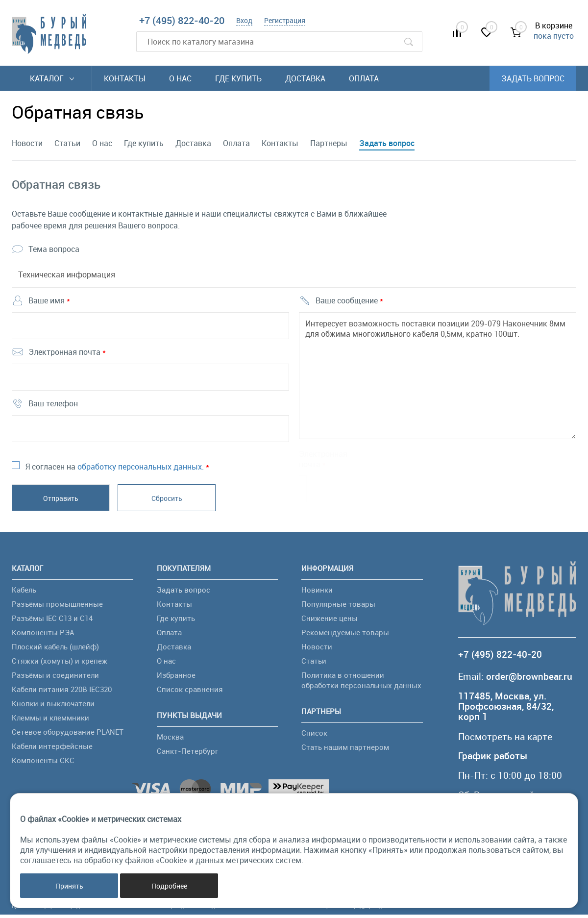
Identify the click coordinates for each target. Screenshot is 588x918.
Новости (27, 143)
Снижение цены (330, 621)
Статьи (67, 143)
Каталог (52, 78)
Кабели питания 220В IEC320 (62, 692)
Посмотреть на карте (505, 740)
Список (314, 736)
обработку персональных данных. (141, 470)
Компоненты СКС (43, 763)
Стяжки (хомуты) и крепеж (60, 664)
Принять (69, 886)
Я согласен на (117, 470)
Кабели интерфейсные (52, 749)
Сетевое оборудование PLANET (68, 735)
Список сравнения (190, 692)
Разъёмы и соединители (55, 678)
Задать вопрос (533, 78)
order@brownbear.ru (529, 680)
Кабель (24, 593)
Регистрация (285, 20)
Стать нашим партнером (345, 750)
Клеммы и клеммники (50, 720)
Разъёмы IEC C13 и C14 (52, 621)
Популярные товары (338, 607)
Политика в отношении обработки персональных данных (361, 683)
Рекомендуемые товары (345, 635)
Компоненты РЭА (43, 635)
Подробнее (169, 886)
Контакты (125, 78)
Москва (170, 740)
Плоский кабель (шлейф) (55, 649)
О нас (180, 78)
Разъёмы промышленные (57, 607)
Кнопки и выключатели (53, 706)
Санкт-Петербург (187, 754)
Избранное (176, 678)
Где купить (238, 78)
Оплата (364, 78)
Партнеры (329, 143)
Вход (244, 20)
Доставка (305, 78)
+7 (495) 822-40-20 (182, 20)
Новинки (317, 593)
